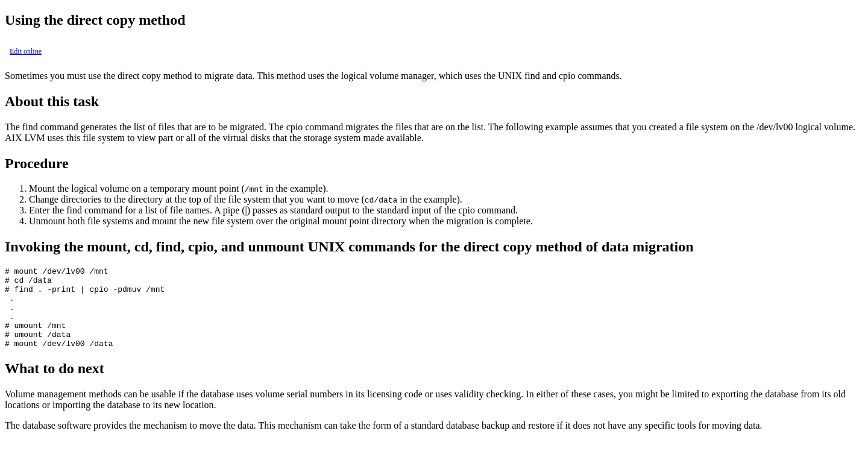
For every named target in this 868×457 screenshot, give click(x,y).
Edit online (26, 51)
